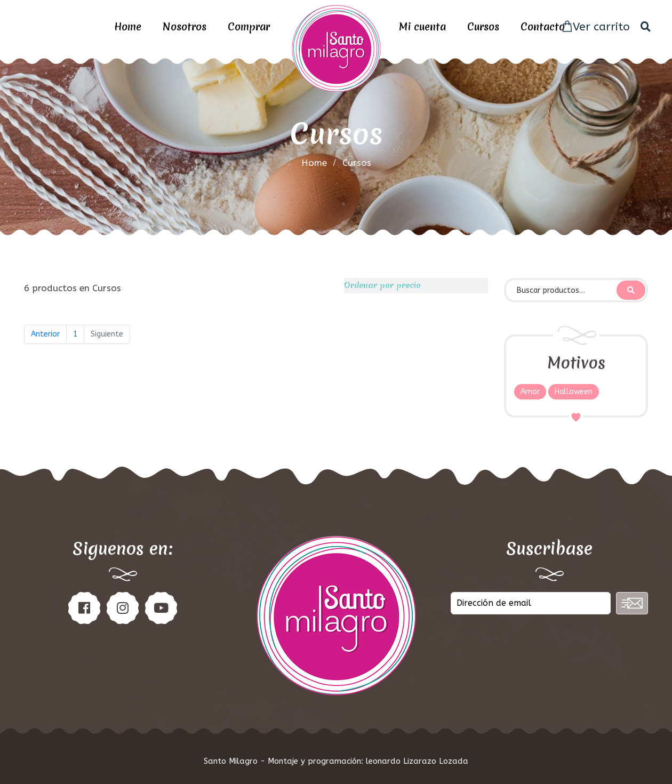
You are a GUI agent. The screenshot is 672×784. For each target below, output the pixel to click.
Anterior (45, 334)
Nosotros (185, 27)
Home (128, 27)
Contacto (543, 27)
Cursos (483, 27)
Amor (530, 392)
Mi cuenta (422, 27)
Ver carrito (596, 27)
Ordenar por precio (382, 285)
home (314, 163)
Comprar (249, 27)
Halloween (574, 392)
